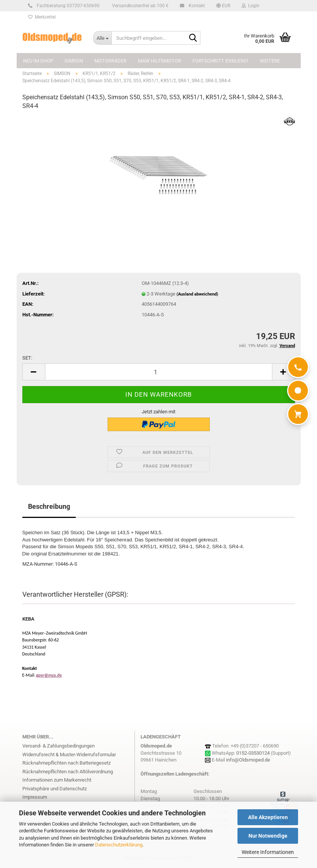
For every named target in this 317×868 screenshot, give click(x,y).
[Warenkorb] (298, 414)
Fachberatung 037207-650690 (67, 6)
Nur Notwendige (268, 836)
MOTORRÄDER (110, 61)
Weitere (270, 61)
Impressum (35, 797)
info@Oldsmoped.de (248, 760)
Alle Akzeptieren (268, 817)
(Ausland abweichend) (197, 294)
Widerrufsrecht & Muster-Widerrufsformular (69, 755)
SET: (27, 358)
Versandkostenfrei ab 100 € (140, 6)
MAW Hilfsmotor (159, 61)
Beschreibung (49, 506)
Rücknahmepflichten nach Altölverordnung (68, 772)
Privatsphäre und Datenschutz (55, 789)
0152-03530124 (253, 753)
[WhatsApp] (298, 391)
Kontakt (196, 6)
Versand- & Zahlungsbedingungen (59, 746)
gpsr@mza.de (49, 675)
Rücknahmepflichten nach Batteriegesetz (66, 763)
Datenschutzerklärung (119, 845)
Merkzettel (42, 17)
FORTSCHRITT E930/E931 (220, 61)
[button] (223, 6)
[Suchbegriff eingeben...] (102, 38)
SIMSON (74, 61)
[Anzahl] (159, 372)
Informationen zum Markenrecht (57, 780)
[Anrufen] (298, 367)
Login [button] (251, 6)
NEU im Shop (38, 61)
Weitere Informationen (268, 852)
